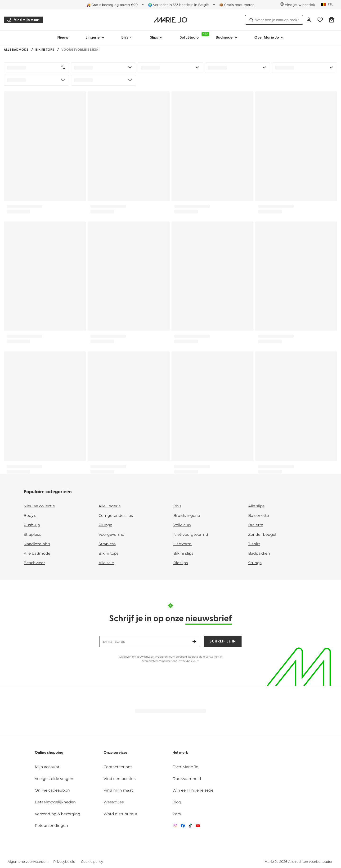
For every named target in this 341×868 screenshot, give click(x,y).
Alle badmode (16, 50)
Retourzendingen (52, 826)
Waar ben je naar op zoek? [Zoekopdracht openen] (274, 20)
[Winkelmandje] (332, 20)
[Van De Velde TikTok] (190, 827)
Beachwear (34, 563)
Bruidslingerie (187, 516)
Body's (30, 516)
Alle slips (256, 506)
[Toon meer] (198, 661)
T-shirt (254, 544)
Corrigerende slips (116, 516)
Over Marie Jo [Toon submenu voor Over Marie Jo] (269, 38)
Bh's (177, 506)
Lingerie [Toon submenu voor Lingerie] (95, 38)
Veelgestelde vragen (54, 779)
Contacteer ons (118, 767)
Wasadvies (114, 802)
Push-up (32, 525)
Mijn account (47, 767)
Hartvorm (182, 544)
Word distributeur (120, 814)
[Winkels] (298, 5)
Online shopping (49, 753)
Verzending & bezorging (58, 814)
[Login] (309, 20)
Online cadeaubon (52, 790)
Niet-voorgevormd (191, 535)
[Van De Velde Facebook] (183, 827)
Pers (177, 814)
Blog (177, 802)
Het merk (180, 753)
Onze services (115, 753)
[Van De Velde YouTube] (198, 827)
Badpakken (259, 554)
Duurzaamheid (187, 779)
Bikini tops (45, 50)
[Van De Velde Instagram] (175, 827)
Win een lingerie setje (193, 790)
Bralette (256, 525)
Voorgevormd (112, 535)
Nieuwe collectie (39, 506)
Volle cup (182, 525)
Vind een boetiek (120, 779)
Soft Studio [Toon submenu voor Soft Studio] (193, 36)
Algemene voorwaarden (28, 862)
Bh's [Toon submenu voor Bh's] (127, 38)
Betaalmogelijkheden (55, 802)
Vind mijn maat (23, 20)
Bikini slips (183, 554)
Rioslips (181, 563)
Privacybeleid (186, 661)
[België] (329, 4)
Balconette (258, 516)
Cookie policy (92, 862)
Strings (255, 563)
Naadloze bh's (37, 544)
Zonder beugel (262, 535)
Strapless (32, 535)
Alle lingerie (110, 506)
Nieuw (63, 38)
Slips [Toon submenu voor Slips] (156, 38)
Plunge (105, 525)
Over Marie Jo (185, 767)
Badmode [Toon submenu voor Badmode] (227, 38)
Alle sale (106, 563)
